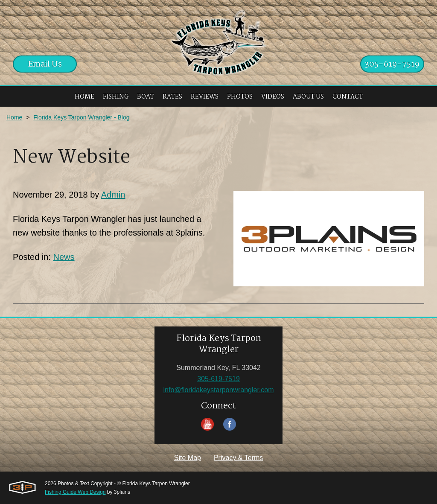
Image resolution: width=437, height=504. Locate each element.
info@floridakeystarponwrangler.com (218, 390)
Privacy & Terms (238, 458)
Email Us (45, 64)
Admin (113, 195)
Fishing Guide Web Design (75, 492)
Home (14, 117)
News (64, 257)
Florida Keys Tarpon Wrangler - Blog (81, 117)
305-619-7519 (392, 64)
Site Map (188, 458)
